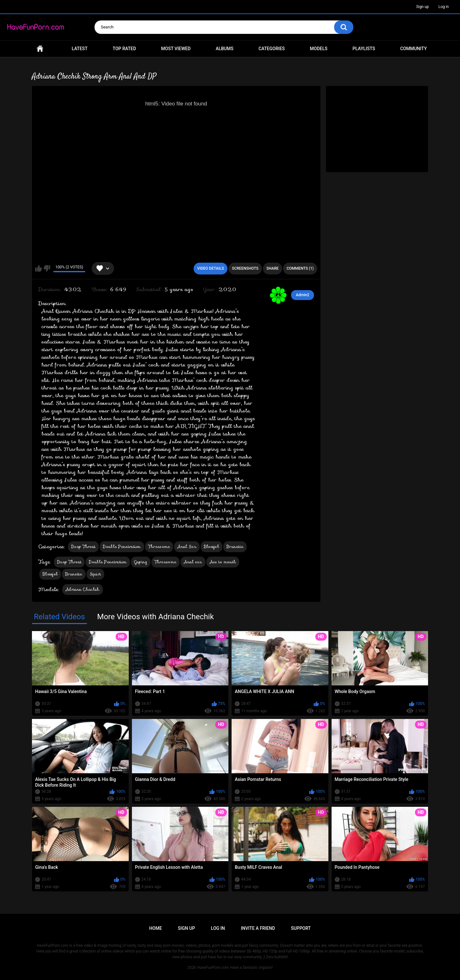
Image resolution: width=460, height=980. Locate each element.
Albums (225, 49)
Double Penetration (122, 547)
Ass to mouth (223, 562)
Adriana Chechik (83, 589)
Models (319, 49)
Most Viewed (176, 49)
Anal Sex (187, 547)
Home (40, 49)
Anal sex (193, 562)
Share (272, 268)
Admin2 (303, 295)
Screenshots (245, 268)
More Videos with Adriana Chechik (155, 617)
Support (301, 928)
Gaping (141, 562)
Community (414, 49)
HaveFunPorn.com (213, 968)
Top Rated (124, 49)
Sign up (423, 7)
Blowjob (211, 547)
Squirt (96, 574)
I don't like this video (47, 268)
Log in (444, 7)
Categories (272, 49)
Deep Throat (83, 547)
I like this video (38, 268)
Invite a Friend (258, 928)
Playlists (364, 49)
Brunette (235, 547)
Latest (80, 49)
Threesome (159, 547)
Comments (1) (300, 268)
